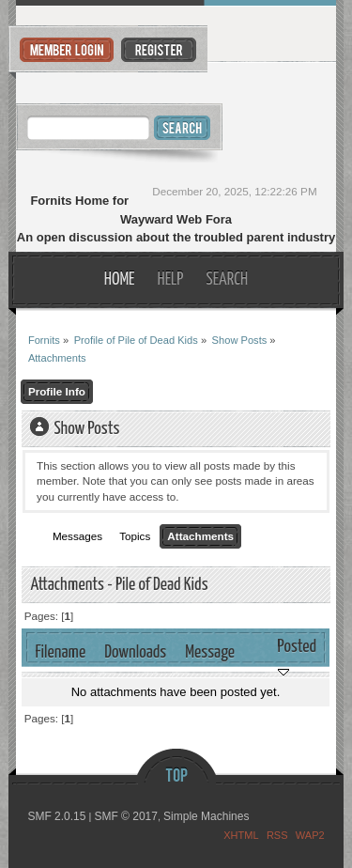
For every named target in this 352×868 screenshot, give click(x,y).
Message (210, 652)
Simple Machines (206, 816)
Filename (60, 652)
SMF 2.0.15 (56, 816)
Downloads (135, 652)
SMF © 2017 (126, 816)
